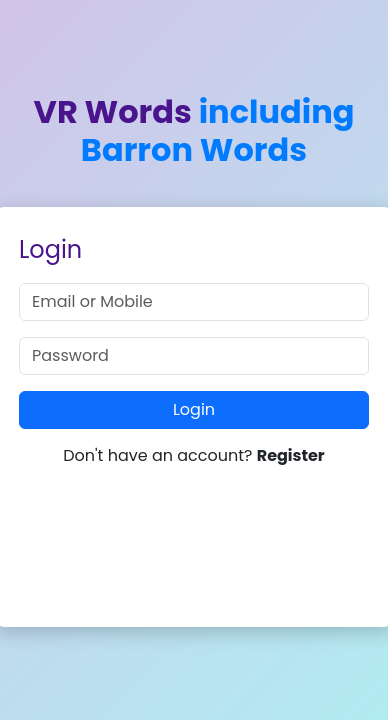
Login (194, 409)
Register (291, 455)
